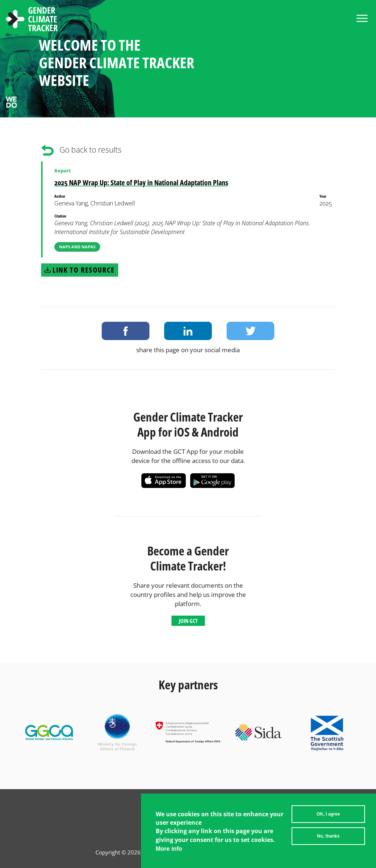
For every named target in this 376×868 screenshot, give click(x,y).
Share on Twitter (250, 331)
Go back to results (91, 150)
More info (169, 849)
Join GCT (188, 621)
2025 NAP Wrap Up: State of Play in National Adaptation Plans (141, 183)
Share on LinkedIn (188, 331)
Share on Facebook (126, 331)
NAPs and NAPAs (77, 247)
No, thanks (328, 836)
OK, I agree (328, 814)
